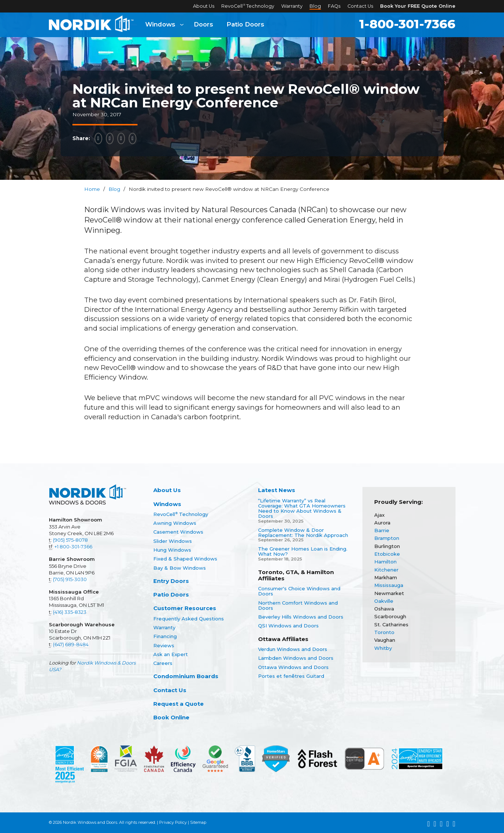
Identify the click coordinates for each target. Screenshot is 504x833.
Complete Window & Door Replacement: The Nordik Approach (303, 533)
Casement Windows (178, 532)
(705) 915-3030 (70, 579)
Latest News (277, 490)
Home (92, 189)
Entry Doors (171, 581)
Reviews (164, 645)
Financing (165, 636)
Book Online (171, 717)
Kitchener (386, 570)
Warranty (292, 6)
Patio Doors (245, 25)
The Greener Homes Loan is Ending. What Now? (303, 551)
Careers (163, 663)
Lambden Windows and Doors (296, 658)
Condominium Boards (186, 676)
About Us (204, 6)
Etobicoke (387, 554)
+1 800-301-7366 (73, 547)
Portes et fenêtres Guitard (291, 676)
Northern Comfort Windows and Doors (298, 606)
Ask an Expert (171, 654)
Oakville (384, 601)
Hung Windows (172, 550)
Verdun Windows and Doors (293, 649)
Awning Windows (175, 523)
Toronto (384, 632)
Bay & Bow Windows (180, 568)
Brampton (387, 538)
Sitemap (198, 822)
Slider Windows (173, 541)
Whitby (383, 648)
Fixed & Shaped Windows (185, 559)
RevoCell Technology (248, 6)
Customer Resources (185, 608)
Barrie (382, 530)
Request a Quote (178, 704)
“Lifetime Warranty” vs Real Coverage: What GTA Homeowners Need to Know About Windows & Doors (302, 508)
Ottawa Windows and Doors (293, 667)
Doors (203, 25)
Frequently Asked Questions (189, 619)
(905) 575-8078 (70, 540)
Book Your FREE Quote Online (418, 6)
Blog (315, 6)
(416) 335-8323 (70, 612)
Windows (160, 25)
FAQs (334, 6)
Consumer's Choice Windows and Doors (299, 591)
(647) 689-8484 (71, 644)
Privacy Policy (173, 822)
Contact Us (360, 6)
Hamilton (385, 562)
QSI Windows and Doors (288, 626)
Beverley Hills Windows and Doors (301, 617)
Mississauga (389, 585)
